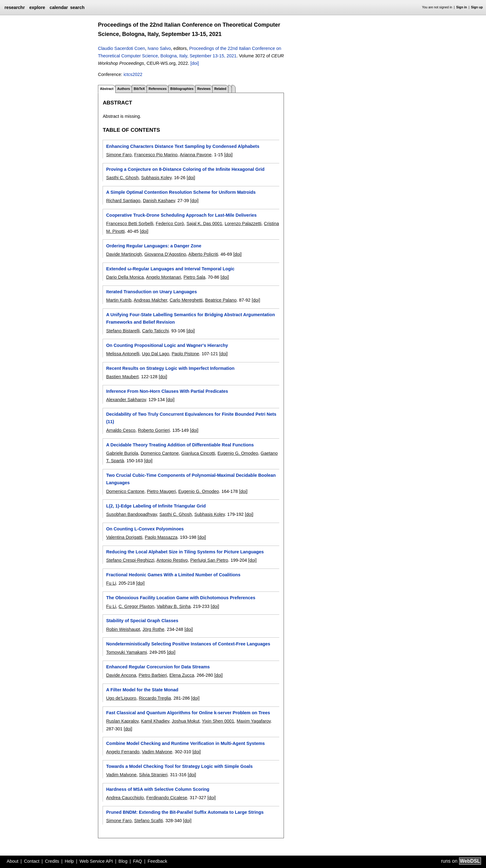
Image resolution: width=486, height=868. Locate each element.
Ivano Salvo (159, 48)
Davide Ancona (121, 675)
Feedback (157, 861)
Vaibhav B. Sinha (174, 606)
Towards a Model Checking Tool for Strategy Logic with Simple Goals (179, 766)
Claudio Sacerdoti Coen (122, 48)
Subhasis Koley (156, 178)
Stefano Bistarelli (123, 331)
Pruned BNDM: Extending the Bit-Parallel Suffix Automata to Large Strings (185, 812)
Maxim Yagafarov (254, 721)
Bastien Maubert (122, 377)
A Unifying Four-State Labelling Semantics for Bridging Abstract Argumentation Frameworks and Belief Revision (190, 318)
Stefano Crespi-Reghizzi (130, 560)
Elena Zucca (182, 675)
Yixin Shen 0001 (218, 721)
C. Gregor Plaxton (136, 606)
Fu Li (111, 583)
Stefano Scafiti (149, 821)
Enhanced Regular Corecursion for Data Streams (158, 667)
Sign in (462, 7)
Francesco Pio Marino (156, 155)
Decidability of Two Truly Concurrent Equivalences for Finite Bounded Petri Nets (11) (191, 418)
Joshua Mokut (186, 721)
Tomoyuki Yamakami (126, 652)
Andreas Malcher (150, 300)
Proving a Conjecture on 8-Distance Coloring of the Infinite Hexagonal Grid (185, 169)
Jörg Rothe (153, 629)
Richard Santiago (123, 201)
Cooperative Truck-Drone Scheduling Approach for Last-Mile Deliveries (181, 215)
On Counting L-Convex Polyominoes (145, 529)
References (157, 89)
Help (69, 861)
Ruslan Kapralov (122, 721)
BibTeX (139, 89)
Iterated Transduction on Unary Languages (151, 292)
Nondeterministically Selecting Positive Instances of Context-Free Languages (188, 644)
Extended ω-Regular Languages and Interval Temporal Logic (170, 269)
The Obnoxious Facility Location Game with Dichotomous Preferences (181, 598)
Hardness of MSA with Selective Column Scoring (158, 789)
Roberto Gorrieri (154, 430)
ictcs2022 (133, 74)
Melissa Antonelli (123, 354)
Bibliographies (182, 89)
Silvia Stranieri (153, 775)
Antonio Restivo (172, 560)
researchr (15, 7)
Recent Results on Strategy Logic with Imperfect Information (170, 368)
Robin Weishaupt (123, 629)
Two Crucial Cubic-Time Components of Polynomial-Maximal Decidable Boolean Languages (191, 479)
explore (37, 7)
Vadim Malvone (157, 752)
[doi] (194, 63)
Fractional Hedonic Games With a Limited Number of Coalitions (173, 575)
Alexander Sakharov (126, 400)
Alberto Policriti (203, 254)
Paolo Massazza (161, 537)
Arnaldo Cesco (121, 430)
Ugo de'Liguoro (121, 698)
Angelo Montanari (163, 277)
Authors (124, 89)
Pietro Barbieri (153, 675)
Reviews (204, 89)
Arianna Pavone (196, 155)
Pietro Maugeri (161, 491)
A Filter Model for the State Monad (142, 690)
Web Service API (96, 861)
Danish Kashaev (159, 201)
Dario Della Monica (125, 277)
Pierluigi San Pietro (209, 560)
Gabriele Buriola (122, 453)
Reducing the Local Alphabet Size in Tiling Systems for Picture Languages (185, 552)
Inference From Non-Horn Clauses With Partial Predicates (167, 391)
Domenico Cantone (160, 453)
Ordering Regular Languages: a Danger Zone (154, 246)
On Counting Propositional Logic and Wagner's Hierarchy (167, 345)
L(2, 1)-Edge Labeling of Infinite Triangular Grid (156, 506)
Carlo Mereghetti (186, 300)
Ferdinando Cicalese (167, 798)
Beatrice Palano (221, 300)
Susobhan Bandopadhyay (131, 514)
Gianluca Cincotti (198, 453)
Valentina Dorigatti (124, 537)
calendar (59, 7)
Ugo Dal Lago (156, 354)
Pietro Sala (194, 277)
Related (220, 89)
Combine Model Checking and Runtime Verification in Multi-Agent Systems (185, 743)
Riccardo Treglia (155, 698)
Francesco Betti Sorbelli (130, 224)
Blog (123, 861)
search (77, 7)
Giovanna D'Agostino (165, 254)
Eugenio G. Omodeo (238, 453)
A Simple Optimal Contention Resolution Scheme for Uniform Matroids (181, 192)
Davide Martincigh (124, 254)
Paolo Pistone (186, 354)
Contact (32, 861)
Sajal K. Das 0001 (204, 224)
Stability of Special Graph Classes (142, 621)
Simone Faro (119, 155)
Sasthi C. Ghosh (122, 178)
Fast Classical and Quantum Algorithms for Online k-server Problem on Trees (188, 713)
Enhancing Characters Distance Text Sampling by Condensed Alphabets (183, 146)
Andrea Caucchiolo (125, 798)
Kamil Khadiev (155, 721)
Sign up (477, 7)
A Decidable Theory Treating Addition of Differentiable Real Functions (180, 445)
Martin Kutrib (119, 300)
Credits (52, 861)
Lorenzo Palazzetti (243, 224)
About (13, 861)
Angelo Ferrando (123, 752)
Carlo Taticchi (155, 331)
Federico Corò (170, 224)
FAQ (137, 861)
